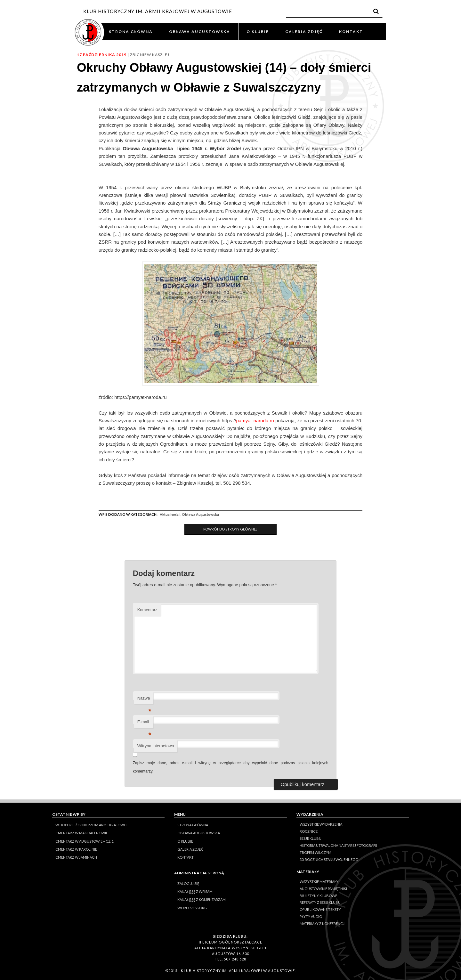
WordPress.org (192, 908)
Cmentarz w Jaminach (76, 857)
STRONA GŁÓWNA (131, 32)
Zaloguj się (188, 883)
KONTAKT (351, 32)
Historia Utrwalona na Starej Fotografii (338, 845)
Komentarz (147, 610)
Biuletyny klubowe (318, 896)
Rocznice (309, 831)
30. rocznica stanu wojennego (329, 859)
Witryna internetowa (156, 746)
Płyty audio (311, 916)
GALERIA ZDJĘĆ (304, 32)
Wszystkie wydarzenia (321, 824)
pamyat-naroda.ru (255, 421)
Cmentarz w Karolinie (76, 849)
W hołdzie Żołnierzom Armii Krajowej (91, 825)
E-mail (144, 724)
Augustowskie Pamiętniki (323, 889)
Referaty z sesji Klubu (320, 902)
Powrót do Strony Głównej (230, 529)
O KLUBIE (258, 32)
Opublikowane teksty (320, 909)
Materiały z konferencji (323, 923)
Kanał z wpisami (195, 892)
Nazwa (144, 700)
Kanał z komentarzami (202, 900)
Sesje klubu (311, 838)
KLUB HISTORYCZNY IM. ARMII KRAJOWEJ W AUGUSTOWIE (158, 11)
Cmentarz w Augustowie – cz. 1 (85, 841)
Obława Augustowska (200, 514)
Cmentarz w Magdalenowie (82, 833)
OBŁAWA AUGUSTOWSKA (200, 32)
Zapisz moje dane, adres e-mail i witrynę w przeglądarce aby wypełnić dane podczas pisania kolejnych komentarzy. (231, 767)
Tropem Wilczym (315, 852)
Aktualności (170, 514)
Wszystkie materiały (319, 882)
